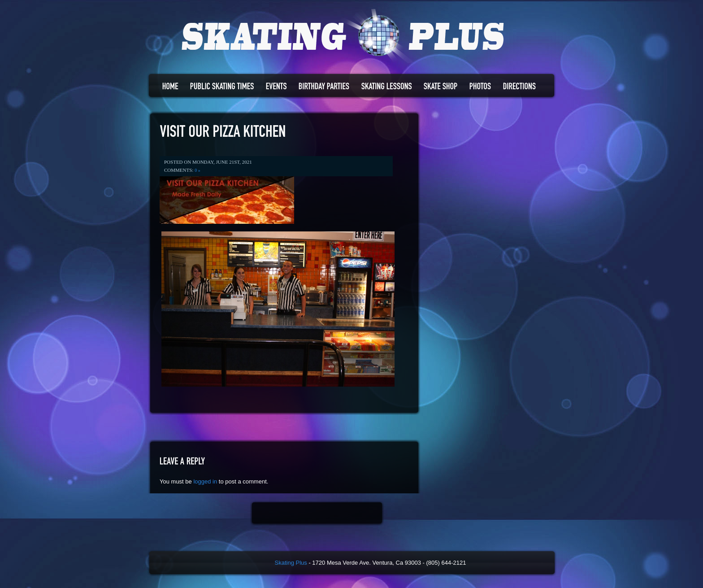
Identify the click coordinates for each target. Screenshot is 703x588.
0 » (197, 170)
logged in (205, 481)
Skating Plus (291, 563)
